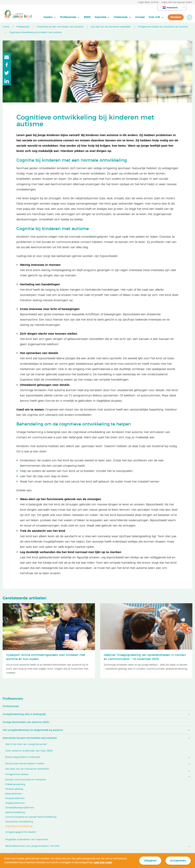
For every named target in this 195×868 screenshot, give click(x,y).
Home (6, 27)
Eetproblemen (14, 794)
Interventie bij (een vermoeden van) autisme (60, 27)
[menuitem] (50, 17)
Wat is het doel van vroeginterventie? (26, 744)
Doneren (176, 17)
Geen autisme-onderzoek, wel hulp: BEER (29, 751)
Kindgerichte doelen (17, 774)
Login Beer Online (148, 2)
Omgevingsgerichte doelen (21, 832)
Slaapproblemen (15, 798)
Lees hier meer (103, 863)
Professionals (68, 17)
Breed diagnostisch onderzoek (23, 757)
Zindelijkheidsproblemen (20, 808)
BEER (87, 17)
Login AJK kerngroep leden (177, 2)
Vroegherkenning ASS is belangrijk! (24, 714)
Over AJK (154, 17)
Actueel (140, 17)
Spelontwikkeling (15, 812)
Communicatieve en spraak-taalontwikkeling (31, 817)
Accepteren (178, 861)
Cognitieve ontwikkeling (19, 826)
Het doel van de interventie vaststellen (111, 27)
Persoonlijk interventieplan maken (25, 764)
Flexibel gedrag (14, 789)
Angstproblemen (15, 803)
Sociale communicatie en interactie (26, 780)
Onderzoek (121, 17)
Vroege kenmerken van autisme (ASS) (26, 722)
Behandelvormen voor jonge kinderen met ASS (32, 846)
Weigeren (150, 861)
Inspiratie (100, 17)
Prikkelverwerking (15, 784)
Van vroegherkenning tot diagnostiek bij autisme (33, 730)
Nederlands (170, 8)
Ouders (48, 17)
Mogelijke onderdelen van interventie (27, 840)
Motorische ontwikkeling (19, 822)
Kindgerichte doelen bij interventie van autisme (163, 27)
